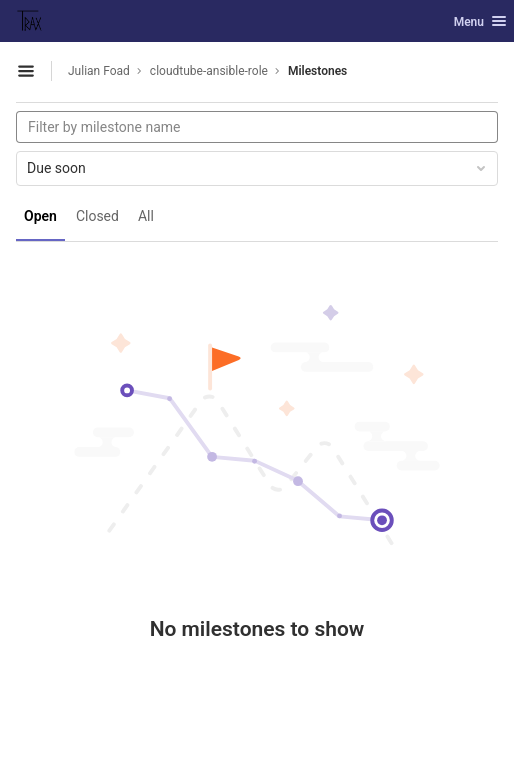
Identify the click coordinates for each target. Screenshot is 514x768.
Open (40, 216)
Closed (97, 216)
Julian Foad (99, 71)
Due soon (258, 168)
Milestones (317, 71)
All (146, 216)
